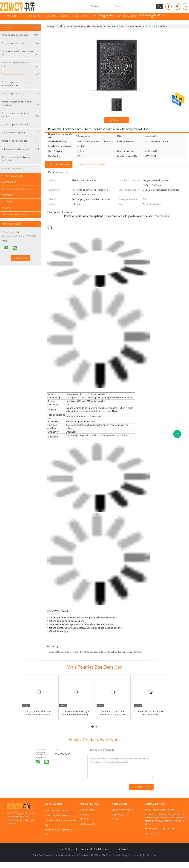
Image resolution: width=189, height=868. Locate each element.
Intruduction (87, 810)
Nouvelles (8, 202)
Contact (7, 195)
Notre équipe (87, 824)
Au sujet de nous (57, 16)
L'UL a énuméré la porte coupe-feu (20, 53)
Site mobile (124, 849)
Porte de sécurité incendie (20, 35)
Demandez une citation (152, 16)
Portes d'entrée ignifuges (20, 141)
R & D (115, 819)
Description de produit (92, 165)
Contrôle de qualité (103, 16)
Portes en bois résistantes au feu (20, 65)
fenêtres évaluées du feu (93, 652)
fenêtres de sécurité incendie (63, 652)
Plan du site (66, 849)
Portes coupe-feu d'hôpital (20, 125)
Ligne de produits (122, 810)
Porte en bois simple (20, 169)
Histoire (84, 815)
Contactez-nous (126, 16)
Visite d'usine (80, 16)
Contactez (117, 120)
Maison (11, 16)
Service (84, 819)
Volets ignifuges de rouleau (20, 149)
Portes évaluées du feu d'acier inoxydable (20, 104)
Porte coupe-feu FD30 (20, 94)
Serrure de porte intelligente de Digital (20, 159)
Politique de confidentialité (95, 849)
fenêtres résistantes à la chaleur (125, 652)
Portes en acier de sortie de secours (20, 115)
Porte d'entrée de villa (20, 74)
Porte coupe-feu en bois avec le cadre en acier (20, 84)
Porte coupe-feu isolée (20, 43)
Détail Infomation (59, 165)
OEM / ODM (118, 815)
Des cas (6, 208)
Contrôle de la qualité (16, 189)
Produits (34, 16)
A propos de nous (12, 176)
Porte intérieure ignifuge (20, 133)
